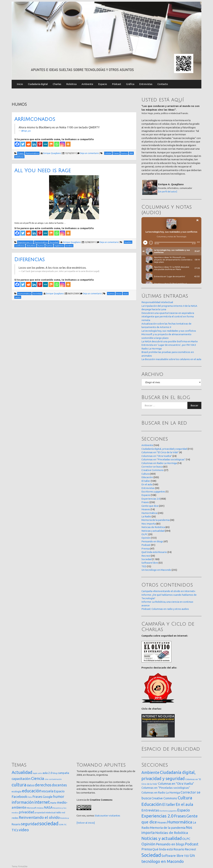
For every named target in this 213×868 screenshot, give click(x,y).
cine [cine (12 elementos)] (47, 779)
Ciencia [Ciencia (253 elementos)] (38, 778)
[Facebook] (17, 144)
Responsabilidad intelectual (157, 302)
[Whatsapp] (57, 144)
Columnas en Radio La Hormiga (159, 463)
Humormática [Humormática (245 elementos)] (180, 822)
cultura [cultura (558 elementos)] (19, 785)
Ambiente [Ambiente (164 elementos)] (150, 772)
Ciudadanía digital (38, 84)
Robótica (71, 84)
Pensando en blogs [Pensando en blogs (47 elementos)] (170, 844)
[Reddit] (28, 144)
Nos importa (149, 524)
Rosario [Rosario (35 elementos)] (16, 824)
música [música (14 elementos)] (40, 808)
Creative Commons (153, 470)
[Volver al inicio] (86, 823)
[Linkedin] (34, 144)
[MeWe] (45, 144)
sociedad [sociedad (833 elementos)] (49, 824)
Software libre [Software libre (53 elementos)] (172, 856)
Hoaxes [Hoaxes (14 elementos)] (162, 822)
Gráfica (130, 84)
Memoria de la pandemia (156, 520)
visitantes (114, 816)
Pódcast (117, 84)
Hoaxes (146, 509)
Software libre (150, 563)
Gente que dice (150, 506)
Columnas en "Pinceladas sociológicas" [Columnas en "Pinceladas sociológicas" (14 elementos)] (166, 788)
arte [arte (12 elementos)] (40, 773)
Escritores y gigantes (153, 492)
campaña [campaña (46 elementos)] (63, 773)
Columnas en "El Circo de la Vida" (160, 452)
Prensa (146, 549)
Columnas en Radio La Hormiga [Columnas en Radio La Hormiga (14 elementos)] (161, 793)
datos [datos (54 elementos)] (31, 785)
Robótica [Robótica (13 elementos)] (65, 818)
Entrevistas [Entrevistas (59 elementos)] (150, 810)
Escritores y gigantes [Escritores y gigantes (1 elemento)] (168, 811)
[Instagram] (62, 144)
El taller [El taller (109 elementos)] (169, 804)
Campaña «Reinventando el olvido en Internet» (168, 591)
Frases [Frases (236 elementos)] (180, 816)
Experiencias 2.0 (151, 499)
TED (144, 566)
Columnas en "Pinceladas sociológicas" (163, 459)
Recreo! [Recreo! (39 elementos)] (190, 849)
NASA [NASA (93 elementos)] (48, 807)
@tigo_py (26, 131)
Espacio (103, 84)
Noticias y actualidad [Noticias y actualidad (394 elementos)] (162, 838)
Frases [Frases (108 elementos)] (37, 797)
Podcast (146, 545)
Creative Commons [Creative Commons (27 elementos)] (164, 798)
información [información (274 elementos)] (23, 802)
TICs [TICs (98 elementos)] (15, 830)
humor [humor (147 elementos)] (59, 797)
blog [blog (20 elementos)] (55, 773)
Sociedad (147, 559)
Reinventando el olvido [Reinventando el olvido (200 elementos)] (39, 817)
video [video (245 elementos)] (24, 830)
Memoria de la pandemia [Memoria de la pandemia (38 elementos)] (168, 828)
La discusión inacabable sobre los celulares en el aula (171, 359)
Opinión (146, 538)
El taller (146, 481)
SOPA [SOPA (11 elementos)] (61, 825)
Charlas (57, 84)
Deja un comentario (89, 153)
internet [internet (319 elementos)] (42, 802)
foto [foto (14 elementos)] (30, 797)
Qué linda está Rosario (154, 552)
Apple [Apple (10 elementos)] (35, 773)
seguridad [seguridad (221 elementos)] (30, 824)
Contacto (163, 84)
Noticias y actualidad (153, 531)
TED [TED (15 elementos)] (187, 856)
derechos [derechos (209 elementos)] (43, 785)
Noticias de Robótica (153, 527)
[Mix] (51, 144)
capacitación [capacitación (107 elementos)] (21, 779)
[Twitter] (23, 144)
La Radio (146, 516)
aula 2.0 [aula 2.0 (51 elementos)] (47, 773)
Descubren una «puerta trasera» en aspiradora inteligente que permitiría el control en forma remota (168, 317)
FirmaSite (23, 866)
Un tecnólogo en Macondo (156, 570)
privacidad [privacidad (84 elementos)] (27, 812)
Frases (145, 502)
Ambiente (87, 84)
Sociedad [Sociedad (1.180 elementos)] (151, 855)
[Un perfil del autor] (168, 192)
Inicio (20, 84)
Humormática (149, 513)
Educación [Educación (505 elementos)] (152, 804)
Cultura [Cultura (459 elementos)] (185, 798)
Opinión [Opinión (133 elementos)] (148, 844)
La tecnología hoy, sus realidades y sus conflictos (169, 331)
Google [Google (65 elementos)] (48, 797)
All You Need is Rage (43, 171)
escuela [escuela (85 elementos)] (48, 791)
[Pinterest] (40, 144)
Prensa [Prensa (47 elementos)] (147, 849)
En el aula (147, 484)
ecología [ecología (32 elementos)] (17, 791)
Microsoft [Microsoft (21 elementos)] (32, 808)
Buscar (194, 405)
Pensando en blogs (152, 541)
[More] (68, 144)
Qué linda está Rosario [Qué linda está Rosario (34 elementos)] (168, 849)
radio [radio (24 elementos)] (59, 812)
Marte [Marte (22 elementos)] (53, 803)
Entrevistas (146, 84)
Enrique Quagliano (52, 153)
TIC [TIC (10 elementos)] (65, 825)
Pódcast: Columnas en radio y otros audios (165, 609)
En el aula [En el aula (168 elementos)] (184, 804)
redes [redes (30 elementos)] (15, 818)
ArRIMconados (35, 119)
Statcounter (102, 816)
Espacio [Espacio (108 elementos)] (184, 810)
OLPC (145, 534)
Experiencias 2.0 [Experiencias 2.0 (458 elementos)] (158, 816)
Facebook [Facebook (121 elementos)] (19, 797)
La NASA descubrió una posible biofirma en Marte (170, 341)
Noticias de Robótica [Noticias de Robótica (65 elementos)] (172, 833)
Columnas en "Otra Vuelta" (157, 456)
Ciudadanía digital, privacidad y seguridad (164, 449)
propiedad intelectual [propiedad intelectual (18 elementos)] (45, 812)
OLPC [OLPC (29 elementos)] (186, 839)
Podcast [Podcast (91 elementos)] (192, 844)
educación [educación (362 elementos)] (32, 791)
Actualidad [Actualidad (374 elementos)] (22, 772)
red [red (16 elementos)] (63, 812)
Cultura (146, 474)
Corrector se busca (152, 467)
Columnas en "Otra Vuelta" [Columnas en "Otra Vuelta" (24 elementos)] (176, 784)
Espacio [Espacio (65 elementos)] (59, 791)
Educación (147, 477)
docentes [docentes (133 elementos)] (59, 785)
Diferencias (29, 260)
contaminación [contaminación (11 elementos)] (55, 779)
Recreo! (146, 556)
